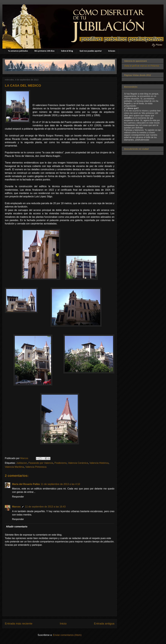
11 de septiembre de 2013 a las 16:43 (45, 507)
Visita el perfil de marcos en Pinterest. (142, 66)
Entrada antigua (104, 624)
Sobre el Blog (67, 51)
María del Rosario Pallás (26, 484)
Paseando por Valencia (41, 463)
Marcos (16, 507)
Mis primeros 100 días (44, 51)
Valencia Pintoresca (36, 467)
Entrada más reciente (19, 624)
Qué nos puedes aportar (91, 51)
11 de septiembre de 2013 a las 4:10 (60, 484)
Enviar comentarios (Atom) (67, 635)
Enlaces (112, 51)
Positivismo (61, 463)
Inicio (63, 624)
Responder (18, 497)
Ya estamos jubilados (18, 51)
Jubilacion (22, 463)
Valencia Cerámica (78, 463)
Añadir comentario (17, 527)
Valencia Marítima (14, 467)
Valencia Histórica (99, 463)
